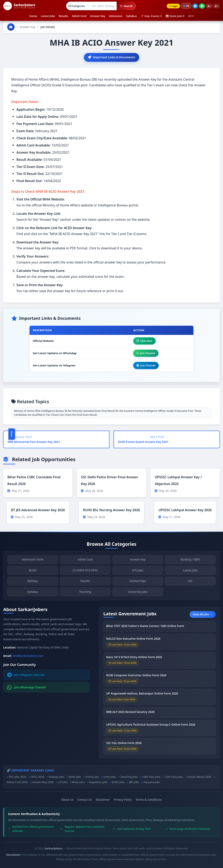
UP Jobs (63, 782)
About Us (67, 800)
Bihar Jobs (78, 782)
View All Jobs (203, 614)
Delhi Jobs (118, 782)
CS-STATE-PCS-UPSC (85, 571)
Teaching (85, 593)
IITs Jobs (138, 571)
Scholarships (138, 582)
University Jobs (138, 593)
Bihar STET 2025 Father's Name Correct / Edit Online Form (145, 627)
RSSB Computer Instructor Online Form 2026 (136, 676)
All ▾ (191, 16)
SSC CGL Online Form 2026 (124, 744)
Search (126, 6)
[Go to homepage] (11, 27)
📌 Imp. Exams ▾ (151, 16)
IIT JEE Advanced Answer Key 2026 (38, 510)
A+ (209, 6)
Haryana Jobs (152, 782)
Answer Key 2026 (43, 782)
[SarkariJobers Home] (19, 6)
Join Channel (146, 353)
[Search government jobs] (103, 6)
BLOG (33, 571)
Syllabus (131, 16)
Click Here (144, 341)
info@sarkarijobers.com (28, 656)
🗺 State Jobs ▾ (175, 16)
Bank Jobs (75, 777)
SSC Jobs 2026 (18, 777)
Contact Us (85, 800)
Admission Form (33, 560)
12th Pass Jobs (174, 777)
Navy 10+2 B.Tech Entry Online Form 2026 (134, 658)
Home (33, 16)
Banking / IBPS (190, 560)
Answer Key (98, 16)
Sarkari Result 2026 (199, 777)
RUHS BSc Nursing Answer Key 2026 (111, 510)
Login (173, 6)
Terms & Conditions (149, 800)
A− (216, 6)
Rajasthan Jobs (98, 782)
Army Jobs (110, 777)
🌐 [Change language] (186, 6)
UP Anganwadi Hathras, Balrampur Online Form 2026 (142, 694)
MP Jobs (134, 782)
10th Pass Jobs (151, 777)
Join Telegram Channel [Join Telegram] (26, 675)
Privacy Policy (123, 800)
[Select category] (78, 6)
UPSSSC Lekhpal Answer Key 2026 (185, 510)
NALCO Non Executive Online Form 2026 (133, 639)
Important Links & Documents (111, 57)
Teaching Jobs (129, 777)
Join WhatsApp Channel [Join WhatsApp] (27, 687)
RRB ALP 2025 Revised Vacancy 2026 (130, 713)
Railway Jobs (57, 777)
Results (64, 16)
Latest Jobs (48, 16)
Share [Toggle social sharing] (12, 434)
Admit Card (79, 16)
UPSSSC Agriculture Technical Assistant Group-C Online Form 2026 (151, 725)
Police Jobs (92, 777)
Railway (33, 582)
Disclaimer (103, 800)
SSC (190, 582)
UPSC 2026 (38, 777)
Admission (116, 16)
